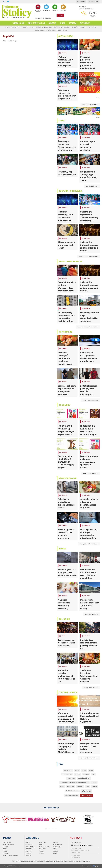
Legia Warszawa (71, 778)
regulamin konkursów (10, 855)
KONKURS (77, 774)
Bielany (20, 27)
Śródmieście (75, 27)
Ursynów (94, 27)
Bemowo (7, 27)
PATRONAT (85, 23)
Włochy (54, 30)
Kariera (72, 23)
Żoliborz (64, 30)
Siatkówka (80, 786)
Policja (62, 787)
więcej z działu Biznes (92, 614)
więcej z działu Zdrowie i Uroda (89, 758)
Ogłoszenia (48, 18)
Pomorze (70, 786)
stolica (94, 786)
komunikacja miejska (67, 774)
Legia (93, 774)
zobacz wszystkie (86, 795)
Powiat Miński (39, 27)
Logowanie (81, 2)
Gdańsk (84, 770)
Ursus (89, 27)
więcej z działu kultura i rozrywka (88, 256)
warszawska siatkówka (71, 795)
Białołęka (14, 27)
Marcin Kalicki (84, 778)
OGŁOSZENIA (55, 8)
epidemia (77, 770)
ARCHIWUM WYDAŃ (38, 8)
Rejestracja (94, 2)
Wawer (37, 30)
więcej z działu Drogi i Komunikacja (88, 327)
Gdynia (91, 770)
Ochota (32, 27)
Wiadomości (19, 23)
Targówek (83, 27)
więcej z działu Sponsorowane (89, 544)
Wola (59, 30)
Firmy (42, 18)
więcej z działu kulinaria (91, 687)
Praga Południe (58, 27)
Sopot (88, 786)
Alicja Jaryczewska (68, 770)
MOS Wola (94, 782)
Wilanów (48, 30)
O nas (62, 23)
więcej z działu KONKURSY (90, 473)
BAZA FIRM (63, 8)
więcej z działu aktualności (90, 104)
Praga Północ (48, 27)
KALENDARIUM (46, 8)
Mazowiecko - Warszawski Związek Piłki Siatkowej (75, 782)
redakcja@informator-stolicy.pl (83, 845)
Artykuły (38, 18)
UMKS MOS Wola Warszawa (72, 791)
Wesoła (42, 30)
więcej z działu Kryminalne (90, 400)
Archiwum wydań (36, 23)
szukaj (60, 15)
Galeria (52, 23)
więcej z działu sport (92, 186)
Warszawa (86, 791)
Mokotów (26, 27)
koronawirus (86, 774)
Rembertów (67, 27)
